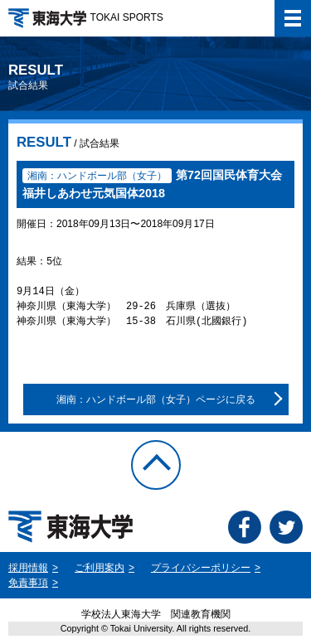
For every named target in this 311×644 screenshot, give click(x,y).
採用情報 (28, 568)
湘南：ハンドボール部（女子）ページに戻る (156, 399)
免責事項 (28, 583)
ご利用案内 (100, 568)
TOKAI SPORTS (86, 17)
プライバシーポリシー (201, 568)
